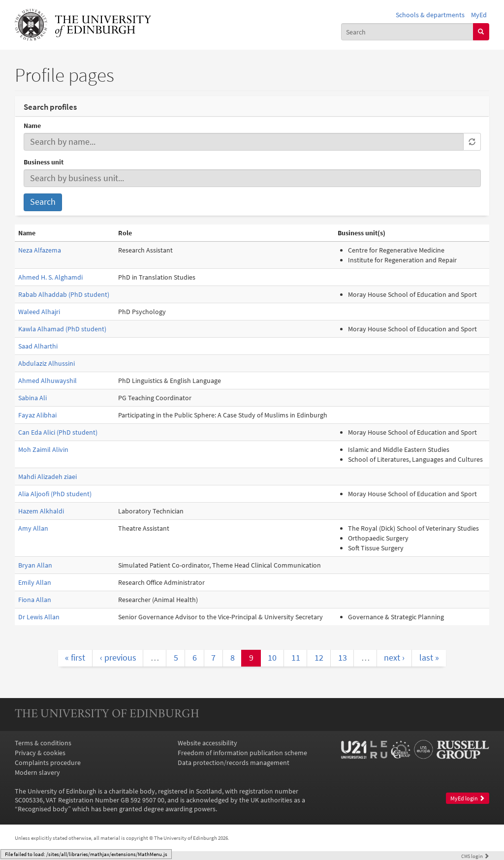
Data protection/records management (234, 763)
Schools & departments (430, 15)
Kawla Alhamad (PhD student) (62, 329)
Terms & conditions (43, 743)
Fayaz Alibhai (37, 415)
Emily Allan (35, 582)
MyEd (479, 15)
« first (75, 658)
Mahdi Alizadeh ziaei (47, 477)
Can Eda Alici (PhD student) (58, 432)
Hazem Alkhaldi (41, 511)
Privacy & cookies (40, 753)
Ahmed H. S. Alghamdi (50, 277)
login (475, 856)
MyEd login (468, 798)
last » (429, 658)
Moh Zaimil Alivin (43, 449)
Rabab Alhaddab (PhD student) (64, 294)
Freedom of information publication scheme (242, 753)
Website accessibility (207, 743)
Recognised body (43, 809)
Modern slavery (37, 772)
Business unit (44, 162)
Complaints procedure (48, 763)
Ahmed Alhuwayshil (47, 381)
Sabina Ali (32, 398)
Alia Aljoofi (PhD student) (55, 494)
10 (272, 658)
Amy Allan (33, 528)
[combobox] (407, 32)
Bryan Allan (35, 565)
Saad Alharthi (38, 346)
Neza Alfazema (40, 250)
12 (319, 658)
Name (32, 126)
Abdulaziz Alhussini (47, 363)
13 (343, 658)
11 (296, 658)
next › (394, 658)
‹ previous (118, 658)
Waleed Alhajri (39, 312)
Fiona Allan (35, 600)
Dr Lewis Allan (39, 617)
